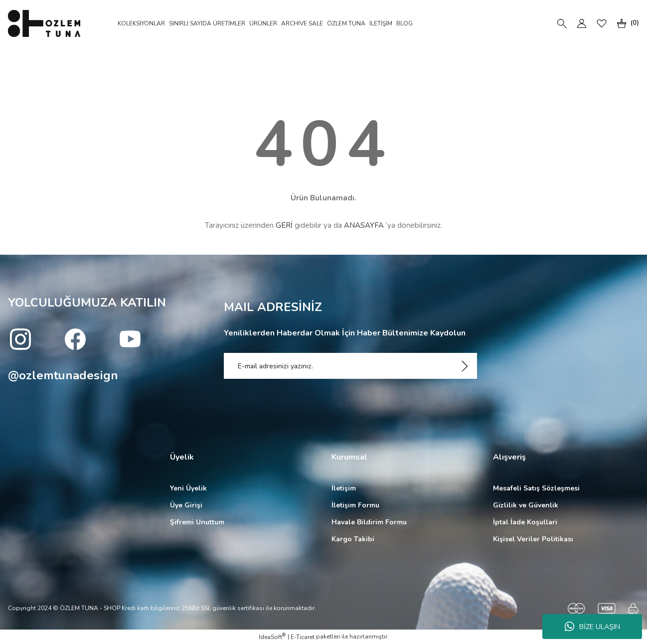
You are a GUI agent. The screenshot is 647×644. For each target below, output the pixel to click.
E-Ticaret (303, 637)
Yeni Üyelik (188, 488)
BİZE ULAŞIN (592, 627)
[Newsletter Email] (351, 366)
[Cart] (626, 23)
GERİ (284, 225)
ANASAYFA (364, 225)
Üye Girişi (186, 505)
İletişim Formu (355, 505)
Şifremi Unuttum (197, 522)
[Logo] (44, 23)
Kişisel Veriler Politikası (533, 539)
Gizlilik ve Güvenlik (526, 505)
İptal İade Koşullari (525, 522)
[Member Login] (582, 23)
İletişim (344, 488)
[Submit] (465, 366)
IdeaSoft (272, 637)
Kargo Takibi (353, 539)
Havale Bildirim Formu (369, 522)
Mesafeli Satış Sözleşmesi (536, 488)
